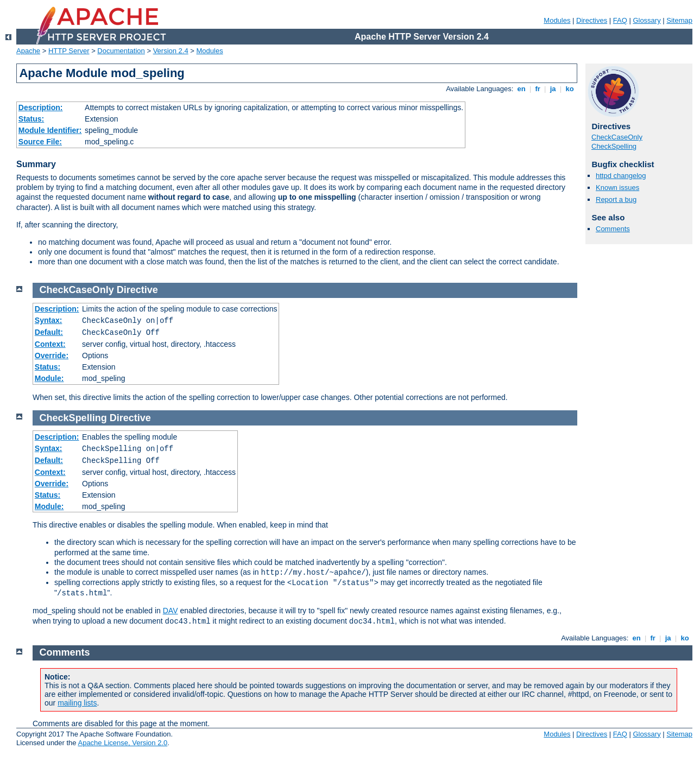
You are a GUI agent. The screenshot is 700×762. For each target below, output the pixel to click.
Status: (31, 119)
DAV (171, 611)
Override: (52, 355)
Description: (41, 107)
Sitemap (679, 20)
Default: (49, 332)
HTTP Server (69, 51)
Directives (592, 20)
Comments (613, 229)
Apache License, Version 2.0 (122, 743)
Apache (28, 51)
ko (570, 89)
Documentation (121, 51)
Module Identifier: (50, 130)
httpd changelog (621, 176)
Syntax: (49, 320)
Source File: (40, 142)
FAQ (620, 20)
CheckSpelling (614, 146)
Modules (557, 20)
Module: (49, 378)
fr (538, 89)
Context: (50, 344)
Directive (137, 290)
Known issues (617, 188)
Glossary (647, 20)
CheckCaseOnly (617, 137)
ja (553, 89)
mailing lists (77, 703)
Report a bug (616, 199)
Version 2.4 (171, 51)
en (521, 89)
